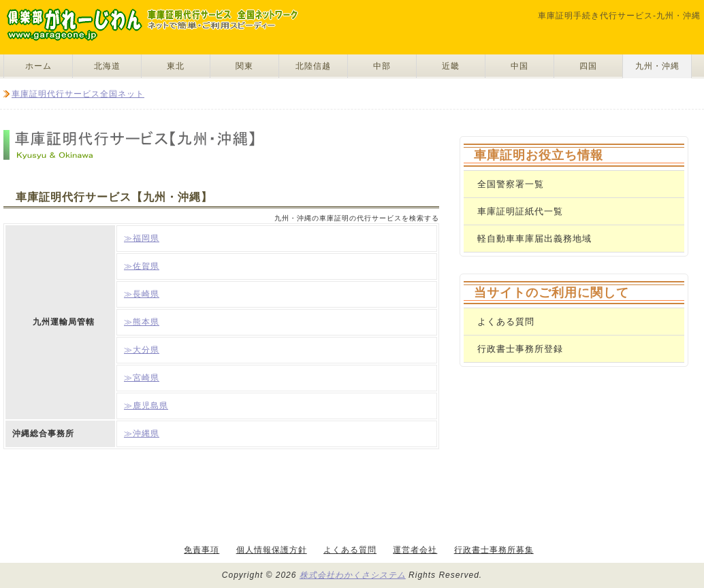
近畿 (451, 66)
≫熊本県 (142, 322)
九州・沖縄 (657, 66)
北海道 (107, 66)
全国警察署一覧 (511, 184)
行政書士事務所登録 (520, 349)
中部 (382, 66)
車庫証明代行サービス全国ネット (78, 94)
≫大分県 (142, 350)
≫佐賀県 (142, 266)
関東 (244, 66)
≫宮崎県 (142, 378)
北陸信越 (313, 66)
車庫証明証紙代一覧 (520, 211)
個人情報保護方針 (272, 550)
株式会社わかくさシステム (353, 575)
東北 (176, 66)
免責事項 (202, 550)
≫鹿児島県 (146, 406)
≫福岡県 (142, 238)
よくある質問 (506, 322)
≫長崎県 (142, 294)
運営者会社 (415, 550)
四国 (588, 66)
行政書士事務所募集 (494, 550)
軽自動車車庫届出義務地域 (534, 239)
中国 (519, 66)
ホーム (38, 66)
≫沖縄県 (142, 434)
